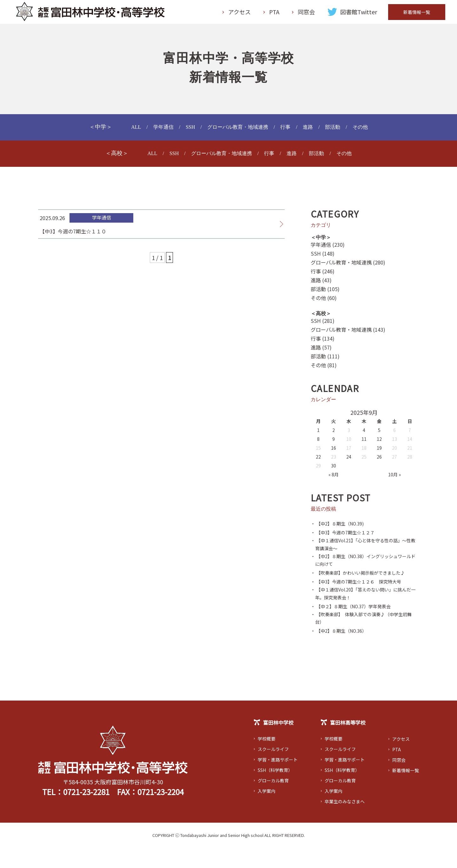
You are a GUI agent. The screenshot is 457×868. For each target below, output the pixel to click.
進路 (313, 130)
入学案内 (268, 811)
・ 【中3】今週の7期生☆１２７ (347, 535)
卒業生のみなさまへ (346, 821)
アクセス (239, 13)
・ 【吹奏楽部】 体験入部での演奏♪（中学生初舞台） (363, 637)
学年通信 (156, 130)
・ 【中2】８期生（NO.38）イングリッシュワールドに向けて (363, 566)
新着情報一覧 (417, 14)
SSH (185, 130)
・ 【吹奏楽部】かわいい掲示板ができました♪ (362, 584)
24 (349, 460)
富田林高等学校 (344, 743)
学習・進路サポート (281, 780)
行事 (289, 130)
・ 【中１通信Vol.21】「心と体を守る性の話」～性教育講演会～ (363, 549)
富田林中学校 (276, 743)
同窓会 (306, 13)
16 (334, 451)
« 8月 (334, 478)
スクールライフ (275, 769)
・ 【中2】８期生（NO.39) (341, 526)
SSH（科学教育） (278, 790)
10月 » (394, 478)
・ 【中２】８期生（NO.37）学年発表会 (357, 624)
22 (318, 460)
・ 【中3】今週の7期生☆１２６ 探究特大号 (362, 597)
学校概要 (268, 759)
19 (379, 451)
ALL (126, 130)
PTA (274, 13)
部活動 (340, 130)
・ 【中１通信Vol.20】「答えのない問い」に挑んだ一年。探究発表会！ (363, 611)
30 (334, 469)
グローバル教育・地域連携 (237, 130)
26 (379, 460)
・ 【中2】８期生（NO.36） (343, 651)
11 (364, 442)
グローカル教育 (275, 800)
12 (379, 442)
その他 (369, 130)
